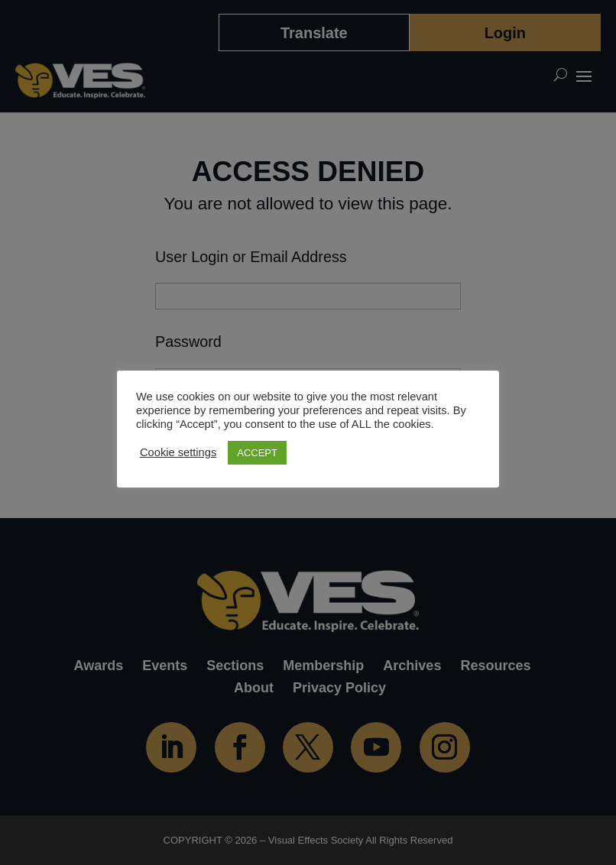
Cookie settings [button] (178, 452)
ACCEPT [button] (257, 453)
